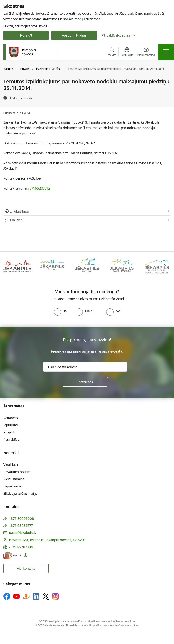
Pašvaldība (11, 439)
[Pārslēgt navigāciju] (166, 52)
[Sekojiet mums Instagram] (56, 596)
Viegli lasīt (11, 465)
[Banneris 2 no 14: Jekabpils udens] (52, 266)
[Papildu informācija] (25, 555)
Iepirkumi (11, 425)
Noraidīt (26, 35)
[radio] (60, 311)
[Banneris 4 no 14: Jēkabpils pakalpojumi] (122, 266)
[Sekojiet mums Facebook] (7, 596)
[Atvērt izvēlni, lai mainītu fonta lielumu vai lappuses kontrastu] (146, 53)
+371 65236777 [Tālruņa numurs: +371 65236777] (21, 526)
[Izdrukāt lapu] (87, 211)
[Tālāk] (165, 266)
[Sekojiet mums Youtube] (17, 596)
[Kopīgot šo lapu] (87, 220)
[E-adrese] (12, 555)
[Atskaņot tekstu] (21, 98)
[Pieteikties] (85, 382)
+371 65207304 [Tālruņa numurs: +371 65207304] (21, 547)
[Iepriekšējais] (9, 266)
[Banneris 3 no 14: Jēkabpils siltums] (87, 266)
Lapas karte (12, 486)
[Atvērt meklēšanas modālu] (112, 53)
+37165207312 (39, 188)
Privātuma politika (17, 472)
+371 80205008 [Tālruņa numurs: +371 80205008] (22, 519)
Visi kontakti (26, 568)
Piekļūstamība (14, 479)
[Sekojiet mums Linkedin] (36, 596)
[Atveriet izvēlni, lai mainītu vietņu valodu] (127, 52)
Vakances (11, 418)
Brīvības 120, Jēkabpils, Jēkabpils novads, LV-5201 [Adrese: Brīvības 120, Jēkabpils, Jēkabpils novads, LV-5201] (47, 540)
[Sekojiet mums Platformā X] (46, 596)
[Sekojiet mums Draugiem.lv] (26, 596)
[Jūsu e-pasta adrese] (85, 367)
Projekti (9, 432)
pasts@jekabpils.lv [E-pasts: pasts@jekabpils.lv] (23, 533)
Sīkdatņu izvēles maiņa (21, 493)
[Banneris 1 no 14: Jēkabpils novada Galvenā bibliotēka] (17, 266)
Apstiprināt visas (74, 35)
